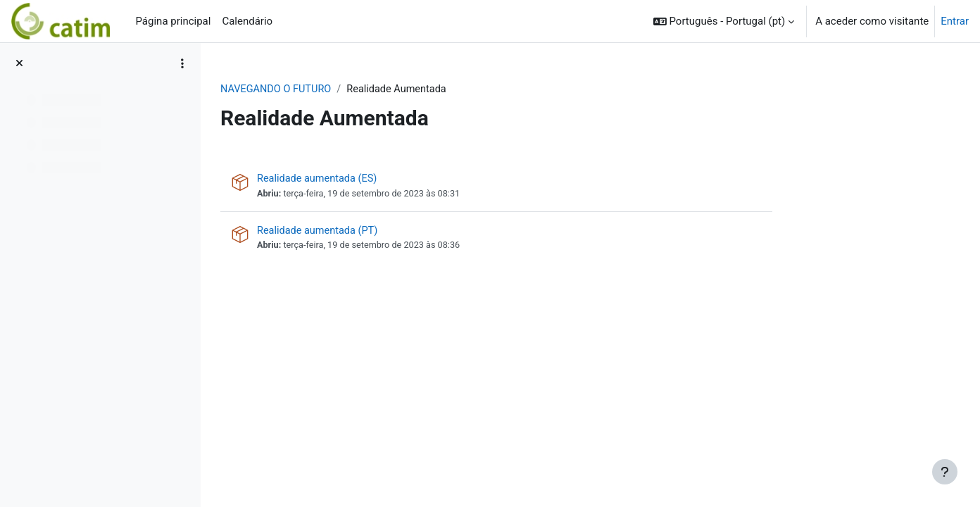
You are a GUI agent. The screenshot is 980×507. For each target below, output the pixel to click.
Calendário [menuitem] (247, 21)
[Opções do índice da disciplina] (182, 63)
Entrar (955, 21)
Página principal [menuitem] (173, 21)
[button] (724, 21)
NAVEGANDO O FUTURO (361, 89)
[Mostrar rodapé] (945, 472)
